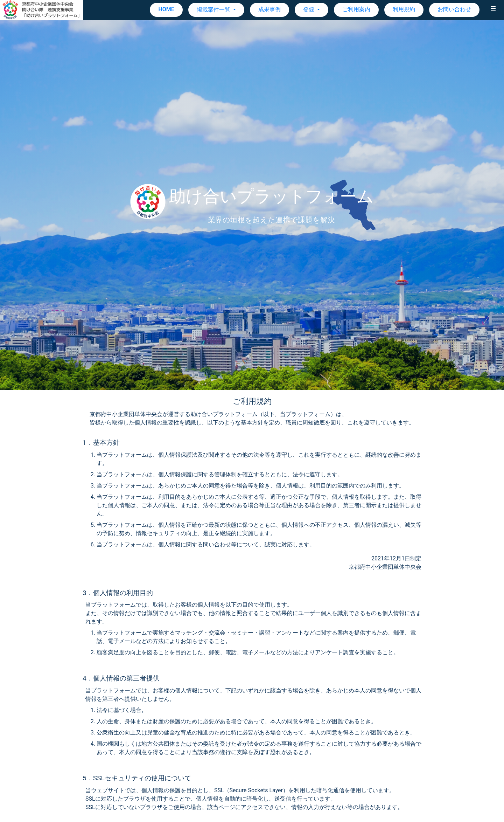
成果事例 (269, 9)
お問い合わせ (454, 9)
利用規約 (404, 9)
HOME (166, 9)
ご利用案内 (356, 9)
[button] (493, 10)
